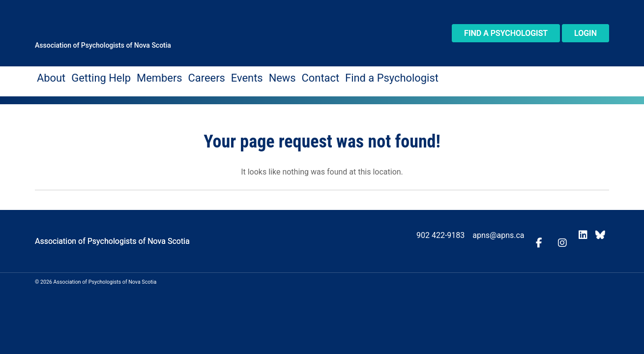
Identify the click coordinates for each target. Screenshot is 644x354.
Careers (165, 76)
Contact (254, 76)
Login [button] (585, 33)
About (47, 76)
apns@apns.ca (514, 231)
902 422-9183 (456, 231)
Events (196, 76)
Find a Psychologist (307, 76)
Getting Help (86, 76)
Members (130, 76)
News (224, 76)
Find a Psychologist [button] (506, 33)
